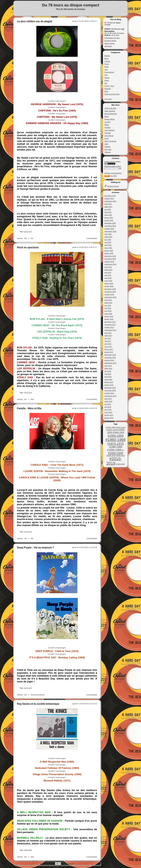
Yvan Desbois (109, 130)
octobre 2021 (109, 199)
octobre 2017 (109, 327)
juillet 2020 (108, 237)
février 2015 (109, 415)
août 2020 (108, 234)
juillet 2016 (108, 369)
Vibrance (108, 152)
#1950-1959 (115, 436)
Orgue (107, 80)
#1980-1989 (116, 447)
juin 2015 (108, 404)
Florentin (108, 133)
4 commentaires (92, 238)
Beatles (107, 56)
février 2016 (109, 382)
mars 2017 (108, 347)
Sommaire (108, 46)
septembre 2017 (110, 330)
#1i (123, 450)
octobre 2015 (109, 393)
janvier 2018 (109, 319)
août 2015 (108, 399)
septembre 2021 (110, 201)
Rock (106, 91)
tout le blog (108, 99)
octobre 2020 (109, 229)
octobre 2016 (109, 360)
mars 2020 (108, 248)
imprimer (20, 238)
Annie (107, 138)
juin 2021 (108, 209)
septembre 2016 (110, 363)
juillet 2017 (108, 336)
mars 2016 (108, 380)
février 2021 (109, 218)
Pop (106, 83)
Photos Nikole (109, 119)
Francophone (109, 72)
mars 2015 (108, 412)
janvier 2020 (109, 253)
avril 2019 (108, 278)
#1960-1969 (116, 440)
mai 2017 (108, 341)
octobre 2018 (109, 294)
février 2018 (109, 316)
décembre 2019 (110, 256)
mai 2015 (108, 407)
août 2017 (108, 333)
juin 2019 (108, 273)
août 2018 (108, 300)
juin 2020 (108, 240)
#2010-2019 (114, 461)
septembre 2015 (110, 396)
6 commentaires (92, 695)
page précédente (47, 864)
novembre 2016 (110, 358)
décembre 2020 (110, 223)
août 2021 (108, 204)
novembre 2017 (110, 325)
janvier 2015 (109, 418)
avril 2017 (108, 344)
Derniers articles (110, 41)
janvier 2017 (109, 352)
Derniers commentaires (113, 173)
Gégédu (107, 147)
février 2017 (109, 349)
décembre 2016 (110, 355)
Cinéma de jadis (110, 108)
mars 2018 (108, 314)
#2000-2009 (116, 453)
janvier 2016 (109, 385)
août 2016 (108, 366)
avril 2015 (108, 410)
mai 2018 (108, 308)
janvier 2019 (109, 286)
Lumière (107, 122)
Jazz (106, 70)
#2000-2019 (120, 456)
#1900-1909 (110, 427)
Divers (107, 64)
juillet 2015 (108, 401)
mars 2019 (108, 281)
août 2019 (108, 267)
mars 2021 (108, 215)
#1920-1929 (112, 430)
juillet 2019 (108, 270)
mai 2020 (108, 242)
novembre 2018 (110, 292)
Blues (106, 59)
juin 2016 (108, 371)
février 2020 (109, 251)
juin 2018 (108, 305)
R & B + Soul (109, 86)
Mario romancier (110, 141)
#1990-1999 (114, 450)
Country (107, 61)
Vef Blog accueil (112, 186)
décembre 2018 (110, 289)
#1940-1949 (118, 432)
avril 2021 (108, 212)
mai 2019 (108, 275)
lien (26, 238)
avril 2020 (108, 245)
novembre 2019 (110, 259)
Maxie (107, 117)
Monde (107, 78)
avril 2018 (108, 311)
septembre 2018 (110, 297)
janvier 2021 (109, 220)
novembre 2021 (110, 196)
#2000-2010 (111, 456)
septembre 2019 (110, 264)
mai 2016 (108, 374)
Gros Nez (108, 149)
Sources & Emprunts (112, 94)
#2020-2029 (120, 464)
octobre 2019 (109, 262)
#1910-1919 (120, 427)
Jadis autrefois (110, 111)
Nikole (107, 125)
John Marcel (109, 136)
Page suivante (68, 864)
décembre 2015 (110, 388)
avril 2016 (108, 377)
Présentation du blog (112, 38)
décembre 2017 (110, 322)
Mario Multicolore (111, 114)
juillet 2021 (108, 207)
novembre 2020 (110, 226)
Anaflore (107, 128)
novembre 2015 (110, 390)
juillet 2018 (108, 303)
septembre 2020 (110, 231)
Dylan (107, 67)
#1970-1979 (115, 444)
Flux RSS (111, 176)
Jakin (106, 144)
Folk (106, 75)
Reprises (108, 89)
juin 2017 (108, 338)
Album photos (109, 43)
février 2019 (109, 284)
